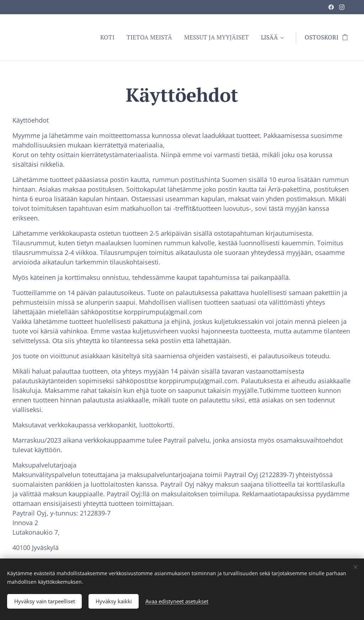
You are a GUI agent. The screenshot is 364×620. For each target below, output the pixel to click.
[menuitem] (107, 37)
